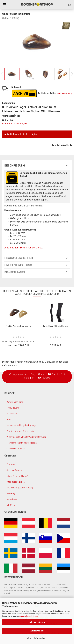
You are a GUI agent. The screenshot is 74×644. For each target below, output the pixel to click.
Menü (4, 4)
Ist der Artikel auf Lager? (15, 124)
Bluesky (56, 374)
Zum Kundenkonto (15, 402)
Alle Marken (12, 505)
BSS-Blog (11, 494)
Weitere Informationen (37, 638)
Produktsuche (13, 408)
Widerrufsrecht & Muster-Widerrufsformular (26, 437)
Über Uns (11, 464)
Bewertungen (15, 272)
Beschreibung (15, 165)
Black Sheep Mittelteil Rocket (55, 326)
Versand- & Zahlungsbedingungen (22, 425)
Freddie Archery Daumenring (18, 326)
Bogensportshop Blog (24, 374)
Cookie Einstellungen (16, 449)
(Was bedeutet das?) (64, 93)
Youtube (46, 378)
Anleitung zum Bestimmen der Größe (23, 248)
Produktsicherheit (19, 258)
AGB (9, 419)
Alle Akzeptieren (37, 622)
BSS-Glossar (12, 499)
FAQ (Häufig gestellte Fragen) (20, 488)
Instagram (30, 378)
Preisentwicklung (18, 265)
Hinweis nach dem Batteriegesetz (22, 443)
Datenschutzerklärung (28, 616)
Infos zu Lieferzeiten (16, 482)
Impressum (12, 414)
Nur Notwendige (37, 631)
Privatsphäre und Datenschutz (20, 431)
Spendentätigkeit (14, 470)
